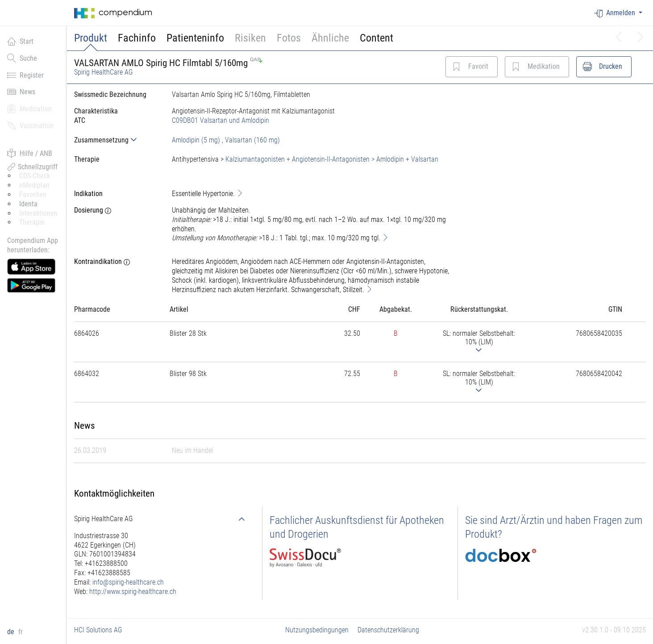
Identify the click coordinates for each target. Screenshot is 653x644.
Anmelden (616, 13)
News (21, 92)
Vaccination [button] (30, 125)
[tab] (116, 140)
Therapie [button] (32, 222)
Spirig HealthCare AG (104, 72)
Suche (22, 58)
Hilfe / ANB (30, 153)
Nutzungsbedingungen (317, 630)
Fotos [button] (289, 38)
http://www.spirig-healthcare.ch (133, 592)
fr (21, 632)
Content (376, 38)
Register (25, 75)
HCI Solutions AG (98, 630)
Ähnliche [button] (330, 38)
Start (20, 41)
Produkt (91, 38)
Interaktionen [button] (38, 213)
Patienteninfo (195, 38)
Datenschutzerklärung (388, 630)
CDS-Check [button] (35, 176)
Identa (28, 204)
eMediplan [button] (34, 185)
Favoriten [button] (33, 194)
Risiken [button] (250, 38)
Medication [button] (29, 109)
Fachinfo (137, 38)
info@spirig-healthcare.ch (128, 582)
